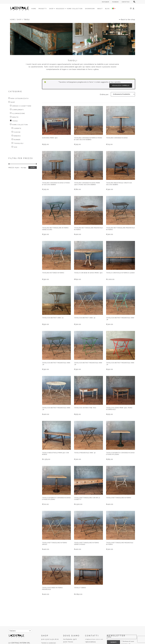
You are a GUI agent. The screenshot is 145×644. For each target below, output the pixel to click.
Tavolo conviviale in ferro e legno (120, 273)
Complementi (18, 110)
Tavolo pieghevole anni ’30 (85, 453)
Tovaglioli (19, 143)
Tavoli (15, 121)
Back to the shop (127, 20)
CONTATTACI (126, 2)
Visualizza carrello (121, 85)
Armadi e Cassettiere (22, 106)
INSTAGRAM (105, 2)
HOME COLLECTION (20, 125)
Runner (17, 140)
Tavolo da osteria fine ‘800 (85, 408)
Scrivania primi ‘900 (50, 138)
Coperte (18, 128)
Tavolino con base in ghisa (117, 138)
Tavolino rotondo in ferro (53, 273)
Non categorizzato (20, 99)
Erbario (17, 136)
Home (12, 20)
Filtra (33, 167)
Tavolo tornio (80, 588)
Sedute (15, 117)
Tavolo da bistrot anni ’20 (53, 318)
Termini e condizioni (49, 643)
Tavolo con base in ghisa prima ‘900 (88, 273)
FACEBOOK (115, 2)
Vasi (16, 147)
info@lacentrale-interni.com (94, 639)
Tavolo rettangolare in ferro (119, 498)
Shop (19, 20)
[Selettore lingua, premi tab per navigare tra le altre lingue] (20, 631)
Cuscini (17, 132)
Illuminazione (19, 113)
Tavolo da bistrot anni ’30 (85, 318)
